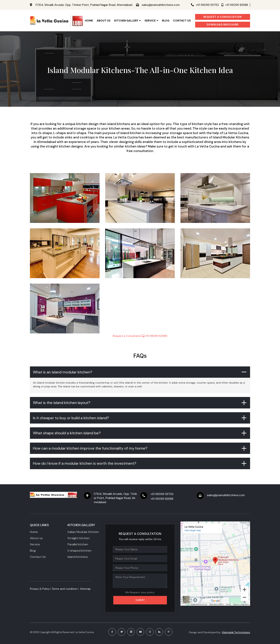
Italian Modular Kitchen (83, 532)
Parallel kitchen (78, 544)
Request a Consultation (223, 17)
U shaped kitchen (80, 551)
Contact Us (38, 557)
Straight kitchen (79, 538)
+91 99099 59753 (205, 5)
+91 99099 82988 (235, 5)
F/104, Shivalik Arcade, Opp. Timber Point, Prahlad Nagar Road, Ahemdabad (83, 5)
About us (36, 538)
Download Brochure (223, 25)
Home (34, 532)
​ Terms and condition (64, 589)
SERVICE (151, 21)
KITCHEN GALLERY (127, 21)
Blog (166, 21)
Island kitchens (78, 557)
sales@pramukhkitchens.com (160, 5)
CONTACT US (182, 21)
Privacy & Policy (40, 589)
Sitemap (85, 589)
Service (35, 544)
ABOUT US (104, 21)
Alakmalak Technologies (236, 632)
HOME (89, 21)
